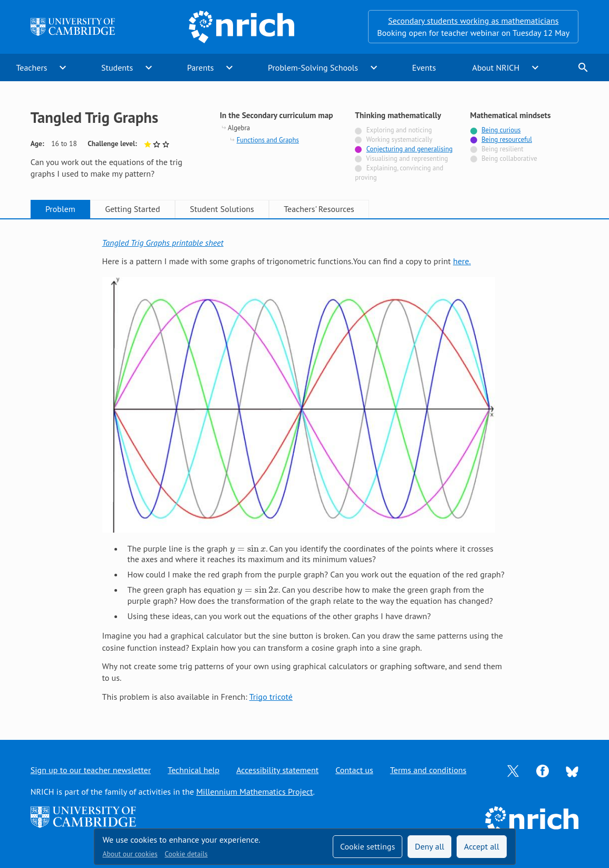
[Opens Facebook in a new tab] (543, 770)
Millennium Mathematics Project (254, 792)
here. (462, 261)
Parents (201, 67)
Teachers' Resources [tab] (319, 209)
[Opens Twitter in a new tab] (513, 770)
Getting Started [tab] (132, 209)
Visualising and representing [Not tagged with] (407, 158)
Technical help (194, 770)
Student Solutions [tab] (222, 209)
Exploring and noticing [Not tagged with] (399, 130)
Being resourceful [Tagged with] (507, 139)
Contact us (354, 770)
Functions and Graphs (268, 140)
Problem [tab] (60, 209)
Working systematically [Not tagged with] (399, 139)
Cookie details (186, 854)
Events (424, 67)
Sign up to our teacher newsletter (91, 770)
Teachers (31, 67)
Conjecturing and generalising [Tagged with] (410, 149)
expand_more (63, 67)
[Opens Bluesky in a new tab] (572, 770)
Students (117, 67)
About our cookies (130, 854)
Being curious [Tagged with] (501, 130)
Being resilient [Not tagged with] (502, 149)
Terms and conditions (428, 770)
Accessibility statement (277, 770)
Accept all (482, 846)
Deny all (430, 846)
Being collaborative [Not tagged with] (509, 158)
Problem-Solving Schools (313, 67)
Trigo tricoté (271, 697)
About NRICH (496, 67)
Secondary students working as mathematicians (473, 21)
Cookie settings (368, 846)
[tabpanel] (305, 470)
